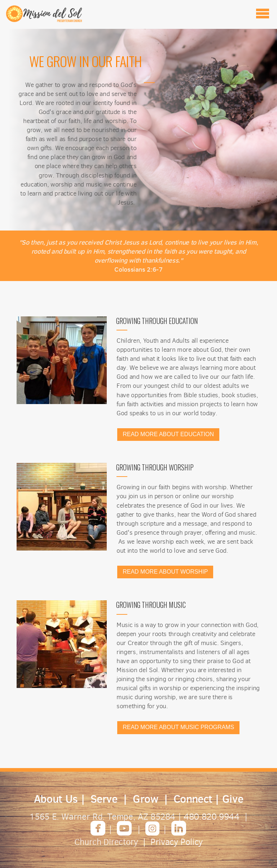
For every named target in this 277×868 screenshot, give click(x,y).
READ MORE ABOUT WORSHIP (165, 572)
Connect (193, 799)
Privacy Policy (177, 842)
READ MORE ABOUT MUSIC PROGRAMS (178, 727)
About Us (56, 799)
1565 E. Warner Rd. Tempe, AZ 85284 (103, 817)
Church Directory (106, 842)
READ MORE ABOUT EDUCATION (168, 434)
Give (233, 799)
